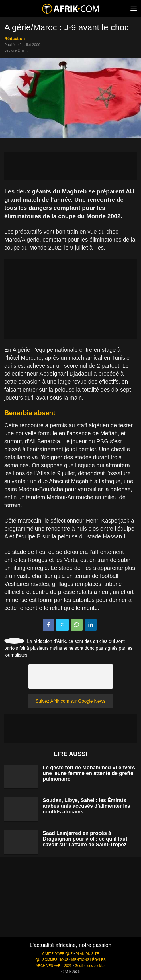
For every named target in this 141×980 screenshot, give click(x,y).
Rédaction (15, 38)
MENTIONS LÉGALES (89, 960)
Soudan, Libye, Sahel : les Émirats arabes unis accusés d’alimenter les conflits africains (86, 806)
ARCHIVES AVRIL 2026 (54, 966)
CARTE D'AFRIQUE (57, 954)
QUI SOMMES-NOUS (52, 960)
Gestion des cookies (90, 966)
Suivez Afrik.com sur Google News (70, 701)
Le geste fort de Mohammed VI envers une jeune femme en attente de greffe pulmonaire (89, 773)
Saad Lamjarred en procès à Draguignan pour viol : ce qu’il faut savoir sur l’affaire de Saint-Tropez (85, 839)
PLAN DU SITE (87, 954)
